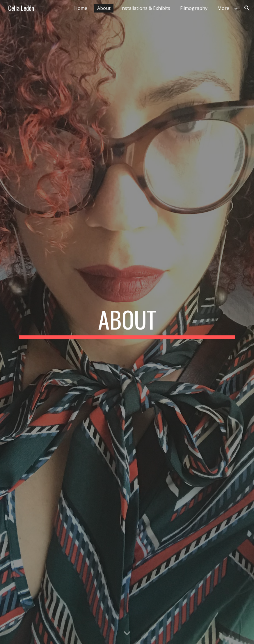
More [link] (223, 8)
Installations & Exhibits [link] (145, 8)
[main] (127, 322)
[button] (247, 8)
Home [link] (81, 8)
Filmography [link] (194, 8)
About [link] (104, 8)
